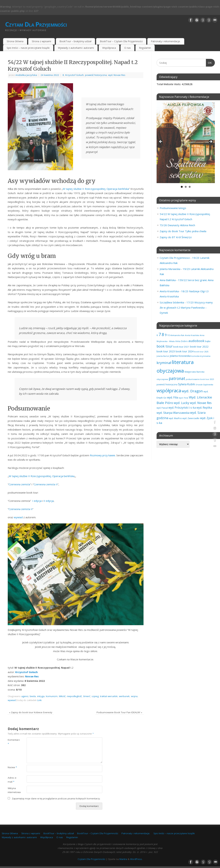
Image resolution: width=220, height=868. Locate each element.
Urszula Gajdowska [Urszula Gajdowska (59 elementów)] (204, 384)
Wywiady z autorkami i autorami (76, 48)
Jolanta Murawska (170, 269)
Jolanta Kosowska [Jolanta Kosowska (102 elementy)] (180, 356)
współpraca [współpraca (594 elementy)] (169, 390)
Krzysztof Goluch (75, 75)
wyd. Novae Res (117, 75)
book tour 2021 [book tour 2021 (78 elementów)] (181, 347)
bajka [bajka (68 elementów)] (208, 341)
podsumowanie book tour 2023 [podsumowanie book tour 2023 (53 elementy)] (200, 379)
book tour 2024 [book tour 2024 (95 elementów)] (185, 351)
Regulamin (145, 48)
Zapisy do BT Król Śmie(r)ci (176, 237)
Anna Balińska (168, 280)
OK (209, 62)
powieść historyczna (96, 75)
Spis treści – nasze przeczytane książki (28, 48)
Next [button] (211, 142)
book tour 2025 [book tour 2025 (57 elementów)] (201, 352)
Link (39, 700)
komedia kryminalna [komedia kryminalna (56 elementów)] (201, 356)
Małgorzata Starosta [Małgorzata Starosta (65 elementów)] (194, 372)
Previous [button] (161, 142)
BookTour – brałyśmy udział (75, 41)
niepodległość (74, 696)
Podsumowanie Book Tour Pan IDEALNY (119, 712)
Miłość (62, 696)
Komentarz (12, 742)
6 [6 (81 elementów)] (157, 335)
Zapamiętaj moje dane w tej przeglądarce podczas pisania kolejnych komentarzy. (56, 798)
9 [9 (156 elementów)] (166, 335)
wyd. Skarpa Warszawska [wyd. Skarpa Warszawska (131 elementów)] (173, 413)
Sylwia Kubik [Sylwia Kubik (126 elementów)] (186, 384)
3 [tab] (190, 187)
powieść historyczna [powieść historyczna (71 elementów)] (167, 384)
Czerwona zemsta (19, 484)
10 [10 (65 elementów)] (168, 335)
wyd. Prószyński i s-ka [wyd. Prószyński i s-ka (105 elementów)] (182, 408)
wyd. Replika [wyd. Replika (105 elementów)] (204, 408)
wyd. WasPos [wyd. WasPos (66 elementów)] (175, 418)
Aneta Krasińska (169, 291)
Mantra (123, 859)
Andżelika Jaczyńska (26, 75)
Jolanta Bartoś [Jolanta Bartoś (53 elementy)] (163, 356)
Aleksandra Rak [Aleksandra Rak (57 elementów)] (177, 335)
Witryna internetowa (12, 790)
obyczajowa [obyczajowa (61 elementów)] (162, 379)
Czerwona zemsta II (46, 484)
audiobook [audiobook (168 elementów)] (196, 341)
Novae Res (32, 676)
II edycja (49, 501)
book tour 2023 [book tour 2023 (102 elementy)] (166, 351)
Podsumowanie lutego (173, 208)
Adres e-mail (12, 780)
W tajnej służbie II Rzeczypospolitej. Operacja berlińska (96, 189)
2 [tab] (186, 187)
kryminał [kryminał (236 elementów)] (164, 363)
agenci (25, 696)
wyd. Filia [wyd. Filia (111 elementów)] (173, 397)
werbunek (124, 696)
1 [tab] (182, 187)
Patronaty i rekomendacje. (166, 41)
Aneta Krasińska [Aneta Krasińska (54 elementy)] (192, 335)
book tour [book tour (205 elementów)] (165, 346)
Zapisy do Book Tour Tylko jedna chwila (183, 231)
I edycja (37, 501)
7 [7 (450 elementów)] (160, 334)
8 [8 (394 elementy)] (163, 334)
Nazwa (12, 767)
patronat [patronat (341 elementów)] (177, 378)
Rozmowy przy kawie (103, 455)
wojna (134, 696)
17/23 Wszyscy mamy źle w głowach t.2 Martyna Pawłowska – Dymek (186, 308)
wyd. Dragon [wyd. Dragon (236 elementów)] (192, 391)
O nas (128, 48)
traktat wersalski (109, 696)
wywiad (18, 517)
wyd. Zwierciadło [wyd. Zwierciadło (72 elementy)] (191, 418)
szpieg (95, 696)
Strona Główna (15, 41)
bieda (33, 696)
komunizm (52, 696)
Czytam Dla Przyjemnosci (175, 258)
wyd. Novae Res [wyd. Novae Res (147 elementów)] (201, 403)
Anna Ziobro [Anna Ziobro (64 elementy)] (181, 341)
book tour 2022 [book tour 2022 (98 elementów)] (199, 346)
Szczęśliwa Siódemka (172, 302)
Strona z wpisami (41, 41)
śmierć (87, 696)
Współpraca (109, 48)
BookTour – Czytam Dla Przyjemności (121, 41)
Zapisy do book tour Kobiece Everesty (31, 712)
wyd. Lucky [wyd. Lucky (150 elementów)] (181, 403)
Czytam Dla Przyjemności (36, 24)
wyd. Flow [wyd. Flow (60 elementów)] (183, 398)
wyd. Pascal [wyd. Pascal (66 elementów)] (162, 408)
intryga (41, 696)
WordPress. (136, 859)
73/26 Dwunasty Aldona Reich (177, 225)
